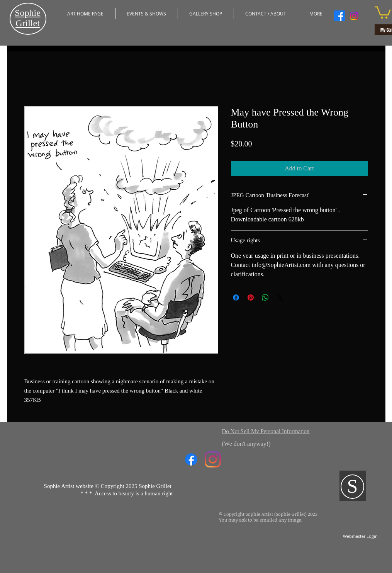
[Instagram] (354, 16)
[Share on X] (280, 298)
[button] (147, 14)
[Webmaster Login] (361, 536)
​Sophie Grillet (28, 18)
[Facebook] (339, 16)
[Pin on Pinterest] (251, 298)
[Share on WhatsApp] (265, 298)
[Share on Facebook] (236, 298)
